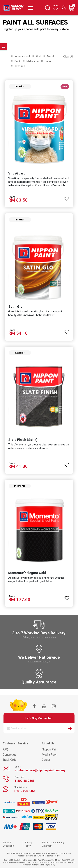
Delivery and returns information (39, 637)
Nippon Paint (50, 749)
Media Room (50, 755)
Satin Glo (15, 307)
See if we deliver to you (39, 662)
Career (46, 760)
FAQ (5, 749)
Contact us (10, 755)
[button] (67, 197)
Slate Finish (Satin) (23, 440)
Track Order (10, 760)
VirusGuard (17, 173)
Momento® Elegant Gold (27, 573)
